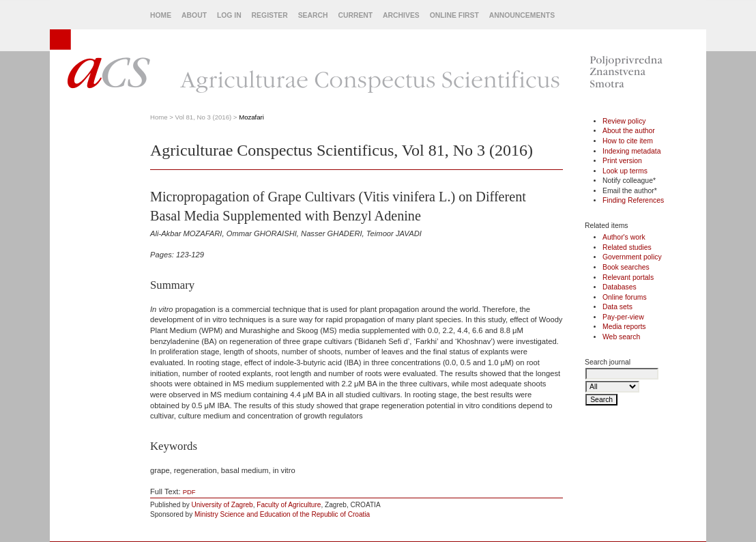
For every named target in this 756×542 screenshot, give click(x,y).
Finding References (633, 200)
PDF (189, 492)
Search (313, 15)
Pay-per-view (623, 317)
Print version (622, 161)
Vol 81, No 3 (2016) (204, 117)
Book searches (626, 267)
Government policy (632, 257)
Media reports (624, 327)
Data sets (617, 307)
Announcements (522, 15)
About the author (629, 131)
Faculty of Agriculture (289, 505)
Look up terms (625, 171)
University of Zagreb (222, 505)
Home (161, 15)
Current (355, 15)
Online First (454, 15)
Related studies (627, 247)
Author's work (624, 237)
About (194, 15)
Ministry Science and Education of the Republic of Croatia (282, 514)
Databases (620, 287)
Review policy (624, 121)
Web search (621, 337)
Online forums (625, 297)
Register (270, 15)
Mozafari (251, 117)
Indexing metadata (632, 151)
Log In (229, 15)
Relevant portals (628, 277)
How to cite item (628, 141)
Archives (401, 15)
